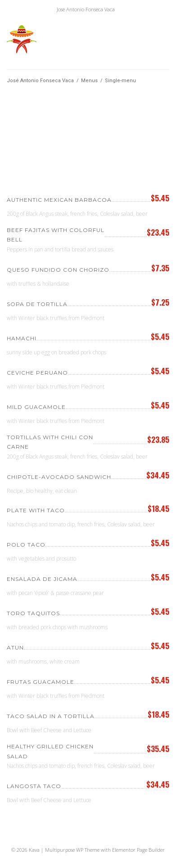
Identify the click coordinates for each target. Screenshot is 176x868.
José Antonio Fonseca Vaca (40, 81)
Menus (89, 81)
